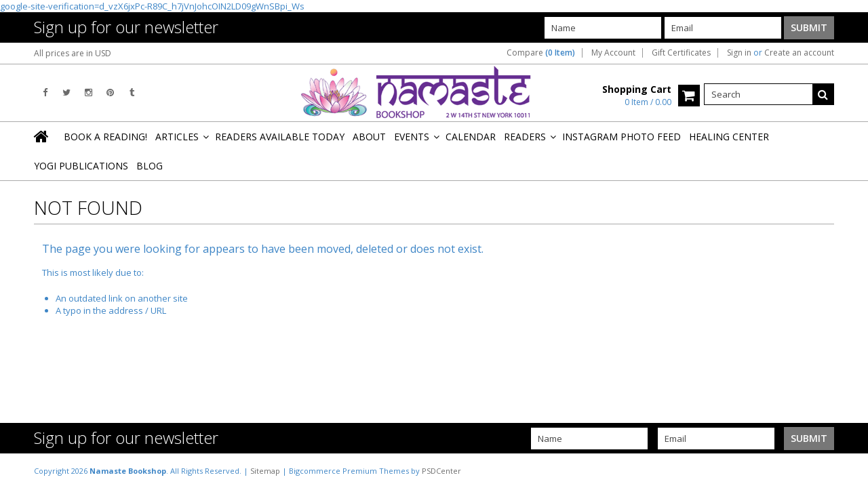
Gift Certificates (681, 53)
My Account (613, 53)
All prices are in (73, 53)
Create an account (799, 53)
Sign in (739, 53)
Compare (541, 53)
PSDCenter (441, 471)
